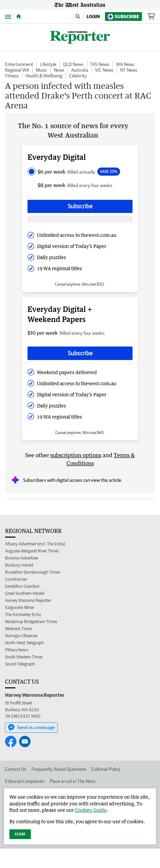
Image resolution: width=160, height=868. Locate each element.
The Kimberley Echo (23, 614)
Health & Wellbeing (44, 76)
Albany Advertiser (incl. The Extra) (35, 544)
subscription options (76, 455)
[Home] (19, 16)
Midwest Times (18, 629)
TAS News (100, 64)
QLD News (73, 64)
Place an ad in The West (73, 781)
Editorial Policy (106, 769)
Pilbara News (17, 650)
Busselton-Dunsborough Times (33, 572)
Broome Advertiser (22, 558)
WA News (125, 64)
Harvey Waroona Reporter (28, 600)
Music (41, 70)
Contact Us (16, 769)
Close (20, 834)
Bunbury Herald (19, 565)
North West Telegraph (24, 643)
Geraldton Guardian (22, 586)
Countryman (16, 579)
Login (93, 16)
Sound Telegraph (20, 664)
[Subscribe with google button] (80, 219)
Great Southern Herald (25, 593)
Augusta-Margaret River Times (32, 551)
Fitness (12, 76)
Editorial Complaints (25, 781)
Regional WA (17, 70)
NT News (129, 70)
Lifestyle (48, 64)
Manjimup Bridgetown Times (31, 622)
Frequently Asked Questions (59, 769)
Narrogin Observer (21, 636)
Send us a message (31, 727)
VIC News (104, 70)
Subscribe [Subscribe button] (80, 206)
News (59, 70)
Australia (80, 70)
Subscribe (123, 17)
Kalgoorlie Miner (20, 607)
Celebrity (78, 76)
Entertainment (19, 64)
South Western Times (24, 657)
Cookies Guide (91, 810)
